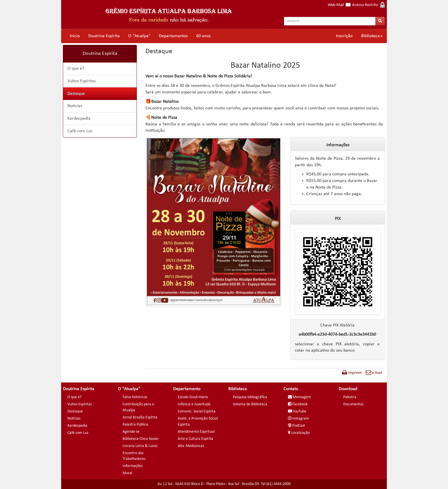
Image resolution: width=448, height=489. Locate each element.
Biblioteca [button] (372, 36)
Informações (133, 466)
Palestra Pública (135, 425)
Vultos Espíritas (82, 81)
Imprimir (352, 373)
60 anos (203, 36)
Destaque (76, 94)
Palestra (350, 397)
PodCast (297, 426)
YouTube (297, 411)
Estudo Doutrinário (193, 397)
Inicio (75, 36)
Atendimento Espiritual (196, 432)
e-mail (374, 373)
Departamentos (173, 36)
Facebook (298, 404)
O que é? (76, 69)
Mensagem (299, 397)
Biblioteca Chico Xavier (141, 439)
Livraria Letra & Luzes (140, 446)
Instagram (298, 419)
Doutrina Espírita (104, 36)
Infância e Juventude (194, 404)
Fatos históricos (135, 397)
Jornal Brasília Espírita (140, 417)
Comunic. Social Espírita (197, 411)
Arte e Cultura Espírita (195, 439)
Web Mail (339, 5)
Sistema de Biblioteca (250, 404)
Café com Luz (80, 131)
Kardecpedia (79, 119)
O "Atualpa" (139, 36)
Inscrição (344, 36)
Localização (299, 433)
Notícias (75, 106)
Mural (127, 473)
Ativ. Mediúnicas (191, 446)
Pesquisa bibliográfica (250, 397)
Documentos (353, 404)
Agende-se (131, 432)
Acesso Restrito (368, 5)
